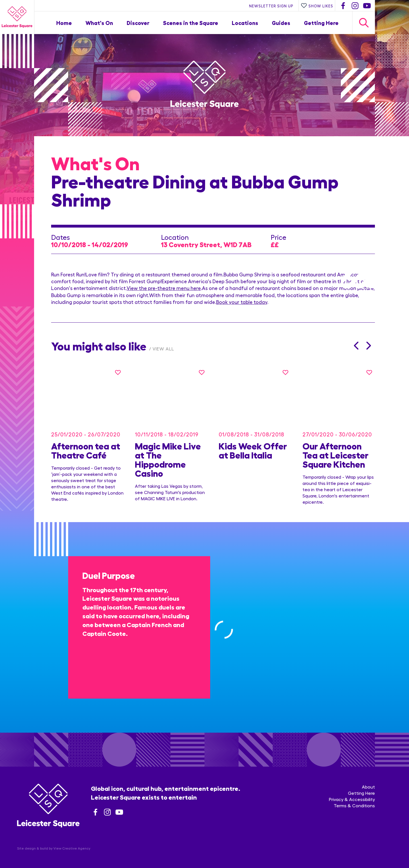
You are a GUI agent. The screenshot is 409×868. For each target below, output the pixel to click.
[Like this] (118, 372)
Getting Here (321, 23)
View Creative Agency (72, 842)
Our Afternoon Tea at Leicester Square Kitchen (335, 449)
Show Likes (317, 6)
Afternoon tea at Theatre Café (86, 444)
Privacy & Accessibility (352, 794)
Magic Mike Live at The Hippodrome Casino (168, 453)
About (368, 781)
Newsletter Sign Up (271, 6)
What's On (99, 23)
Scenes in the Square (191, 23)
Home (64, 23)
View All (163, 349)
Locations (245, 23)
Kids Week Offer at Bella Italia (253, 444)
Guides (281, 23)
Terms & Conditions (354, 800)
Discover (138, 23)
